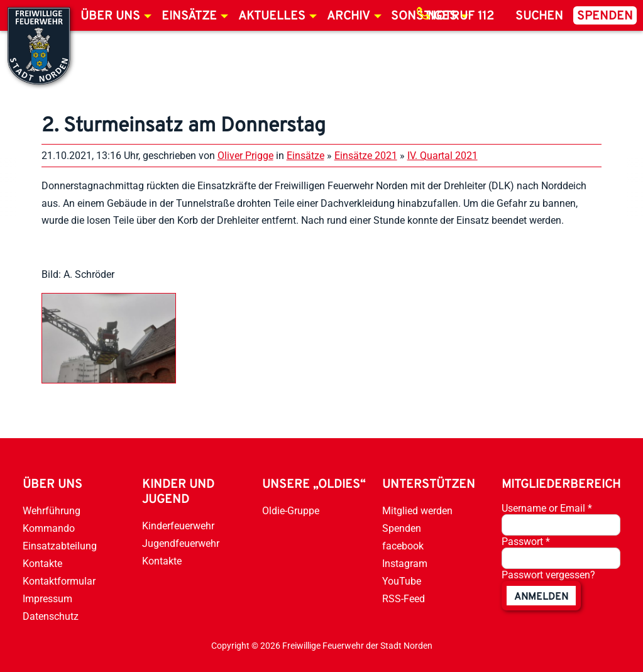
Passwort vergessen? (548, 575)
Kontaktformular (59, 581)
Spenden (605, 16)
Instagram (405, 564)
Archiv (349, 16)
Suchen (539, 16)
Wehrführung (52, 511)
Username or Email (547, 508)
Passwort (526, 542)
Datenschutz (51, 616)
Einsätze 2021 (366, 156)
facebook (403, 546)
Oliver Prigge (245, 156)
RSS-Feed (404, 599)
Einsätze (189, 16)
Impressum (47, 599)
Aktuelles (272, 16)
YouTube (402, 581)
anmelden (541, 597)
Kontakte (42, 564)
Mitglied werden (417, 511)
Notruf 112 (461, 16)
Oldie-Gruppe (291, 511)
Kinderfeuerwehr (178, 526)
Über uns (110, 16)
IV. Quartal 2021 (442, 156)
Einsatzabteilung (60, 546)
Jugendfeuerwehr (181, 543)
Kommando (49, 528)
